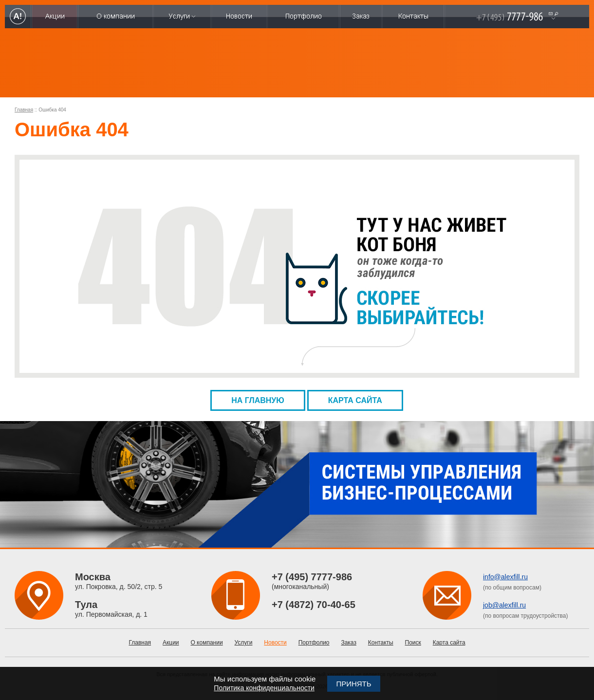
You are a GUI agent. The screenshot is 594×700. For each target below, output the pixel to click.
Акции (171, 643)
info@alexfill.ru (505, 577)
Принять (353, 684)
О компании (206, 643)
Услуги (244, 643)
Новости (275, 643)
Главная (24, 110)
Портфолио (314, 643)
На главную (258, 400)
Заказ (348, 643)
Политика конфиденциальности (264, 688)
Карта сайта (355, 400)
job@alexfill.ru (504, 605)
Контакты (381, 643)
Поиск (413, 643)
